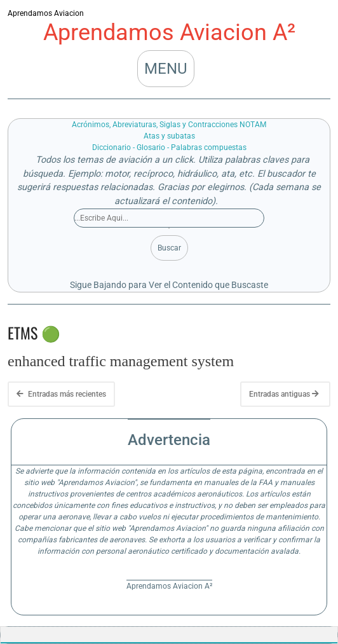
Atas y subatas (169, 136)
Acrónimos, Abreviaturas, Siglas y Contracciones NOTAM (169, 125)
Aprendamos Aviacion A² (169, 32)
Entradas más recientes (61, 394)
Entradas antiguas (284, 394)
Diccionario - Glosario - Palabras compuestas (169, 147)
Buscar (169, 248)
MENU (166, 69)
